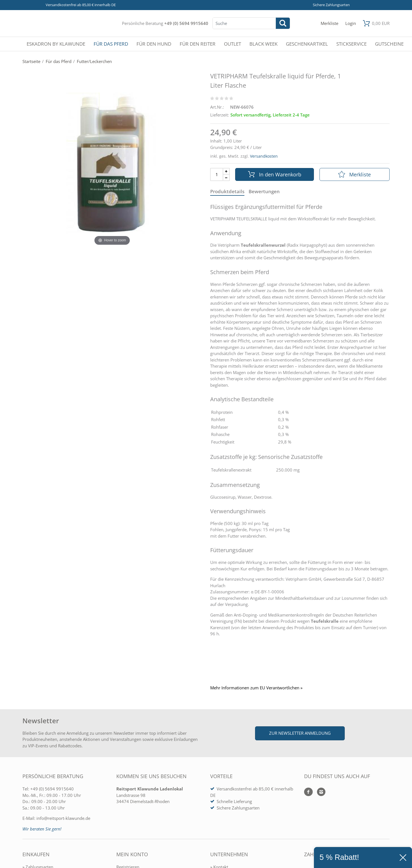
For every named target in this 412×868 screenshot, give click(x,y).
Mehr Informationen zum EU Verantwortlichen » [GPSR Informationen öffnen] (256, 688)
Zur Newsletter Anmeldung (300, 733)
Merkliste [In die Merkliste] (355, 174)
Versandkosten (264, 156)
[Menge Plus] (226, 171)
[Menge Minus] (226, 178)
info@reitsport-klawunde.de (63, 818)
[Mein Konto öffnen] (351, 23)
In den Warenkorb (275, 174)
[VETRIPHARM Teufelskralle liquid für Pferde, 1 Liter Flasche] (112, 162)
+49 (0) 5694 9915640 (186, 23)
